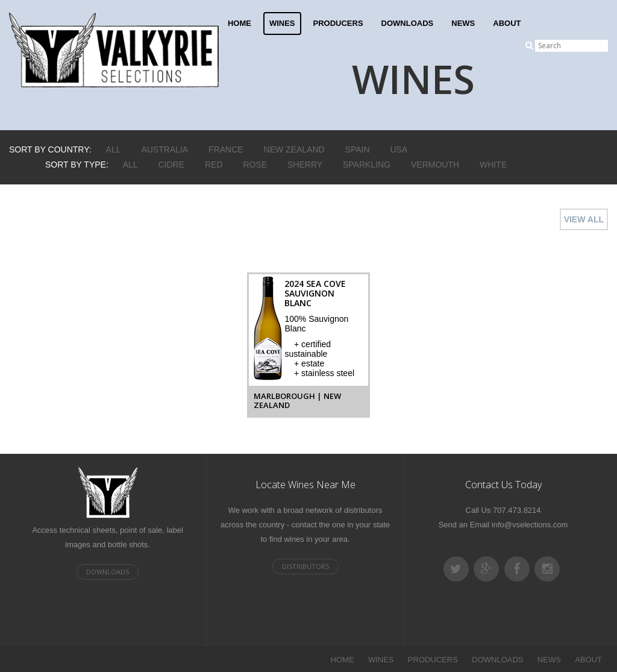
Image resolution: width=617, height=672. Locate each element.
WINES (282, 23)
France (226, 149)
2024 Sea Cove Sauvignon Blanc (315, 293)
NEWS (463, 23)
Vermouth (435, 165)
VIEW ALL (584, 219)
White (493, 165)
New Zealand (294, 149)
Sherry (305, 165)
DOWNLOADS (408, 23)
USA (399, 149)
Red (214, 165)
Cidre (172, 165)
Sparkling (367, 165)
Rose (255, 165)
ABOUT (507, 23)
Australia (164, 149)
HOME (240, 23)
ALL (114, 149)
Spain (358, 149)
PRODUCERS (338, 23)
